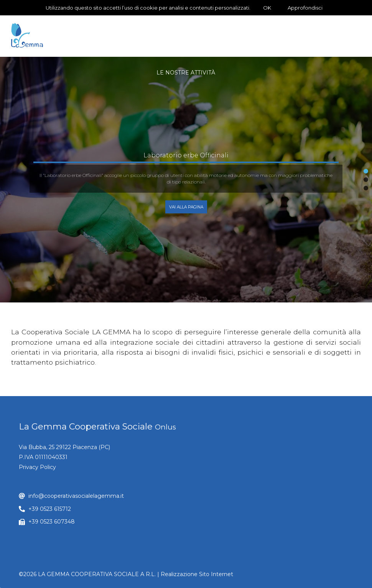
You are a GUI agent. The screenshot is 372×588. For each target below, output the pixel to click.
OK (267, 8)
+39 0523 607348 (52, 522)
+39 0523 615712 (50, 509)
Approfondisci (305, 8)
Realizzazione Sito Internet (197, 574)
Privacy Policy (37, 467)
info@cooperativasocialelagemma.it (76, 496)
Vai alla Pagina (186, 207)
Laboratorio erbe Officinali (186, 155)
